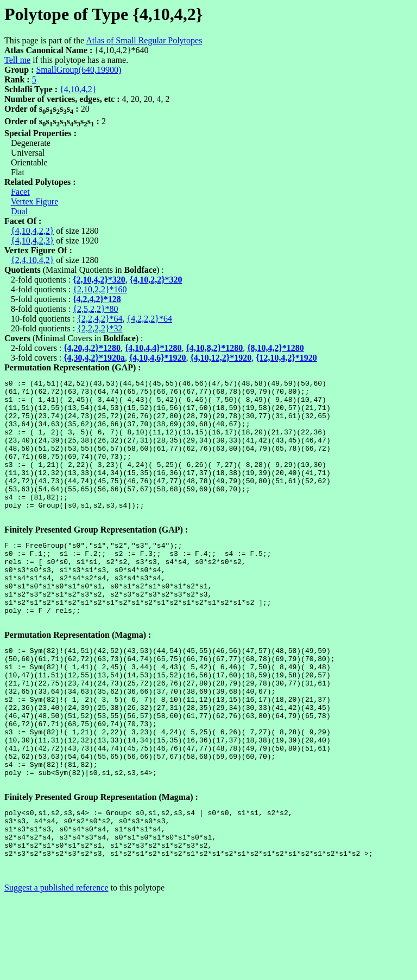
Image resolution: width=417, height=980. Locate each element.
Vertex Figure (35, 201)
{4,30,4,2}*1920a (94, 358)
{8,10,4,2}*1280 (276, 348)
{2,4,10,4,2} (32, 260)
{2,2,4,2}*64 (100, 319)
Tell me (17, 60)
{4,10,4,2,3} (32, 241)
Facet (20, 192)
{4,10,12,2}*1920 (221, 358)
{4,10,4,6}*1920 (158, 358)
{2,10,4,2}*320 (99, 280)
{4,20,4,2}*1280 (92, 348)
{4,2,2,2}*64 (150, 319)
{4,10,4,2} (78, 89)
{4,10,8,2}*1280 (215, 348)
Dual (19, 211)
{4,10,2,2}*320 (156, 280)
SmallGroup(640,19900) (78, 70)
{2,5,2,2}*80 (95, 309)
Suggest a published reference (56, 971)
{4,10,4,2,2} (32, 231)
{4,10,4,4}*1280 (153, 348)
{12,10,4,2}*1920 (286, 358)
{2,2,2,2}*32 (100, 328)
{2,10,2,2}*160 (100, 289)
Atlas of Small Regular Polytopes (144, 40)
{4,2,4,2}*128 (97, 299)
